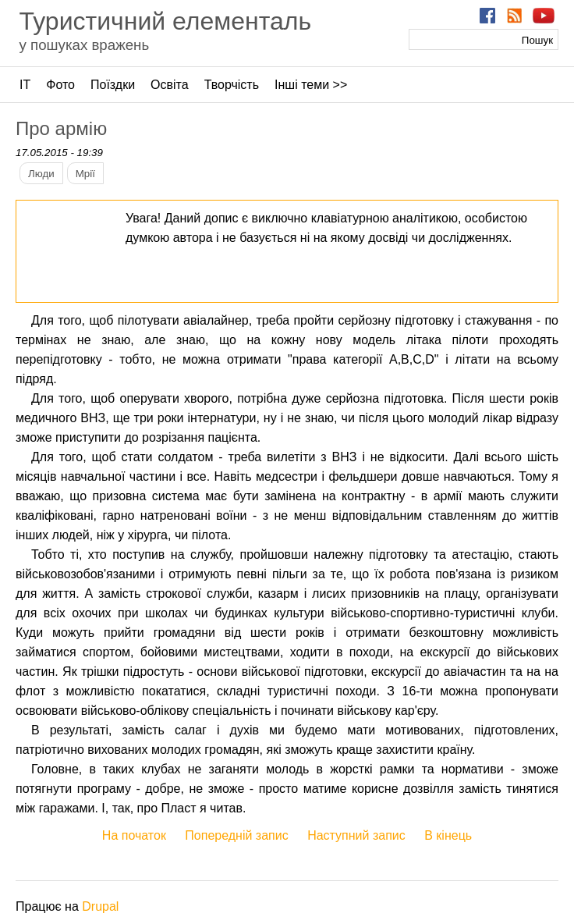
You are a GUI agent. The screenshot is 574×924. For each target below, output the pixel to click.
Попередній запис (236, 835)
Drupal (100, 906)
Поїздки (113, 85)
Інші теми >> (311, 85)
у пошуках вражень (84, 45)
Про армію (61, 128)
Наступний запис (356, 835)
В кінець (448, 835)
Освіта (170, 85)
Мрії (85, 174)
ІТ (25, 85)
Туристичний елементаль (165, 21)
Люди (41, 174)
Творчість (232, 85)
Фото (60, 85)
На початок (134, 835)
